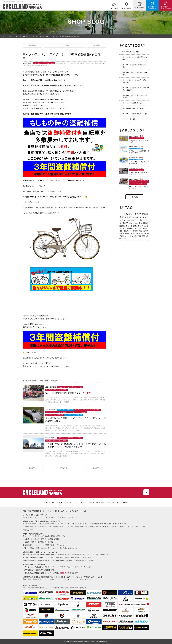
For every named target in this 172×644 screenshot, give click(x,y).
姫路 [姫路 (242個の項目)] (121, 231)
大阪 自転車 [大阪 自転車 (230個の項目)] (143, 231)
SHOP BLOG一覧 (28, 36)
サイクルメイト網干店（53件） (133, 103)
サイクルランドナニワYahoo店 (118, 502)
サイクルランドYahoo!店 (96, 502)
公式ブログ (64, 573)
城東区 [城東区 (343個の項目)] (122, 226)
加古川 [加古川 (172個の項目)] (124, 239)
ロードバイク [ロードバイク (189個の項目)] (129, 236)
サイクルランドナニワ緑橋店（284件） (135, 74)
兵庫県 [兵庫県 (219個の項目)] (122, 234)
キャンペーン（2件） (130, 119)
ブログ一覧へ (64, 45)
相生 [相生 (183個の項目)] (136, 236)
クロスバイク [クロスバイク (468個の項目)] (132, 220)
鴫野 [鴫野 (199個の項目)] (132, 234)
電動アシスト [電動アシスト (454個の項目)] (128, 223)
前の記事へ (32, 45)
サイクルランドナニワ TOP (53, 502)
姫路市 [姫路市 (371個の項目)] (146, 223)
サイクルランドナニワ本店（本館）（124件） (135, 81)
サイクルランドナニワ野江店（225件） (135, 66)
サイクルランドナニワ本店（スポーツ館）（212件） (136, 89)
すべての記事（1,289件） (131, 52)
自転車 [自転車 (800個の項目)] (145, 214)
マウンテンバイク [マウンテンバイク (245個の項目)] (141, 228)
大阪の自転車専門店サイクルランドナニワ (85, 642)
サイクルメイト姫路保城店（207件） (135, 114)
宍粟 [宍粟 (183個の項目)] (140, 236)
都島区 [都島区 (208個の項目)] (128, 234)
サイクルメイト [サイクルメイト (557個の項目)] (134, 217)
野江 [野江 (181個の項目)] (144, 236)
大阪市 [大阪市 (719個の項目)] (123, 217)
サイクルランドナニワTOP (10, 36)
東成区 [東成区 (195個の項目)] (141, 234)
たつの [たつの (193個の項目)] (147, 234)
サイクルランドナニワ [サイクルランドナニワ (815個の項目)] (130, 214)
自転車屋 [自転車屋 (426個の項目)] (139, 223)
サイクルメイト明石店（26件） (133, 108)
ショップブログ (80, 502)
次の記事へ (97, 45)
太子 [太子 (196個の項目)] (137, 234)
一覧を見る (134, 197)
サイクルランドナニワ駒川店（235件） (135, 58)
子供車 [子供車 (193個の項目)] (122, 236)
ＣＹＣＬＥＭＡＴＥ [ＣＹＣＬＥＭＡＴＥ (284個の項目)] (133, 226)
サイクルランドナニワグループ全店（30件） (135, 97)
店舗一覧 (68, 502)
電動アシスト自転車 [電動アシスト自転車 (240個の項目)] (131, 231)
